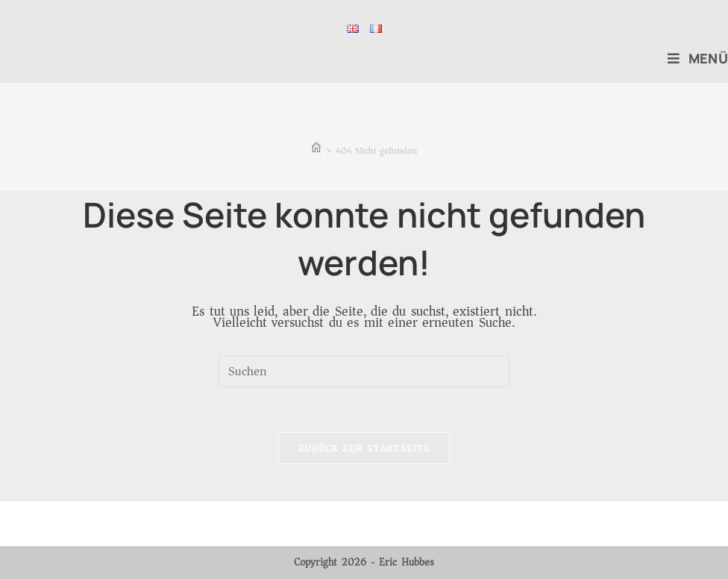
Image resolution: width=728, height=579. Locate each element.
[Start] (316, 150)
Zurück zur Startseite (364, 448)
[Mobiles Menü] (698, 58)
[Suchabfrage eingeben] (364, 371)
